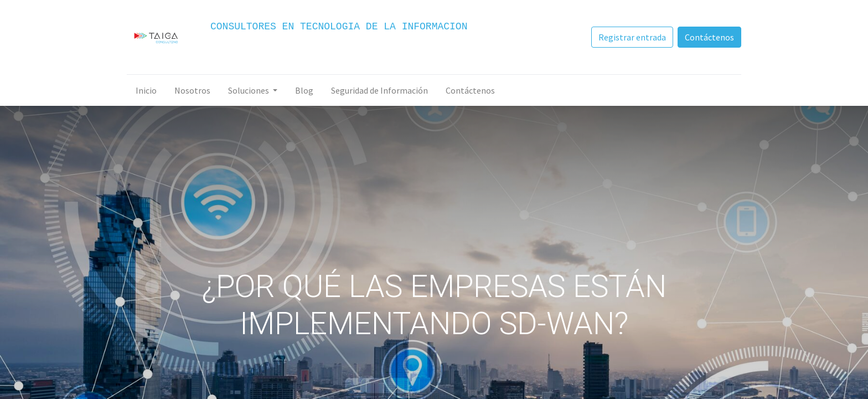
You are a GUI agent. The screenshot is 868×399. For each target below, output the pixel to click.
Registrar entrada (632, 37)
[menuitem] (146, 90)
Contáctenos (709, 37)
